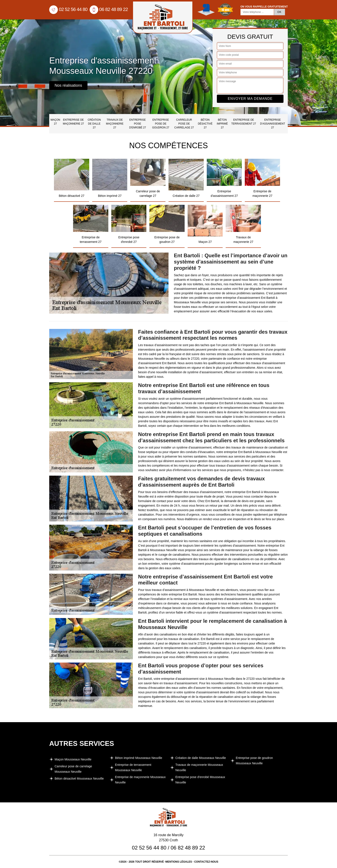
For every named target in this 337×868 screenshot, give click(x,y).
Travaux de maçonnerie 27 (115, 124)
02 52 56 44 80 (68, 9)
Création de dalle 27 (94, 124)
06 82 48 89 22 (109, 9)
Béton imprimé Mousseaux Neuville (139, 758)
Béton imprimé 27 (222, 124)
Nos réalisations (68, 85)
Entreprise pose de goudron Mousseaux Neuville (254, 761)
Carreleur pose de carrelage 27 (184, 124)
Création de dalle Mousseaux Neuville (201, 758)
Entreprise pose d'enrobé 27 (138, 124)
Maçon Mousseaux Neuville (73, 759)
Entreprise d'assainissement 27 (273, 124)
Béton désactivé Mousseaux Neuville (79, 779)
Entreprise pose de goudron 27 (161, 124)
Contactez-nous (206, 862)
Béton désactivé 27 (205, 124)
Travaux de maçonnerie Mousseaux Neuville (199, 767)
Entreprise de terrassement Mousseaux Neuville (133, 767)
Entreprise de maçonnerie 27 (73, 122)
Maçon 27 (55, 122)
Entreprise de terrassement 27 (244, 122)
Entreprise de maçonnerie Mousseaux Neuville (140, 780)
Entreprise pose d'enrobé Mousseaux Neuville (200, 780)
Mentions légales (179, 862)
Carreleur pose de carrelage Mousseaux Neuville (73, 769)
